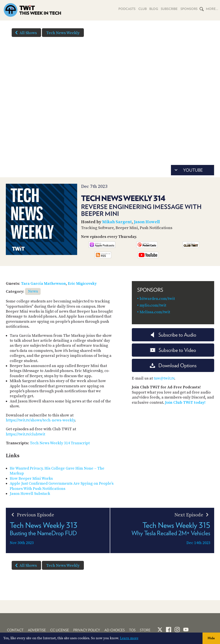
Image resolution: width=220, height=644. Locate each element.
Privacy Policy (87, 630)
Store (145, 630)
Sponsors (189, 9)
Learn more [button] (129, 638)
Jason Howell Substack (30, 494)
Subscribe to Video (173, 350)
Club (141, 9)
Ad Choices (115, 630)
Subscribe (168, 9)
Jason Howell (147, 222)
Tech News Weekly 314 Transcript (60, 443)
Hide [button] (211, 638)
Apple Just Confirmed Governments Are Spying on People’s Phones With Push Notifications (62, 486)
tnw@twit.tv (164, 378)
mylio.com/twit (153, 305)
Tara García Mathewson (43, 284)
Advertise (37, 630)
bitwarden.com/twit (157, 299)
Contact (15, 630)
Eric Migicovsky (82, 284)
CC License (60, 630)
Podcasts (125, 9)
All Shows (25, 33)
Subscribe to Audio (173, 335)
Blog (152, 9)
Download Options (173, 365)
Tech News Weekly (63, 33)
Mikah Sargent (117, 222)
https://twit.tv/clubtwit (26, 434)
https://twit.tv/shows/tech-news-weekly (40, 420)
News (33, 291)
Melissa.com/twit (155, 312)
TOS (132, 630)
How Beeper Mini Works (31, 479)
